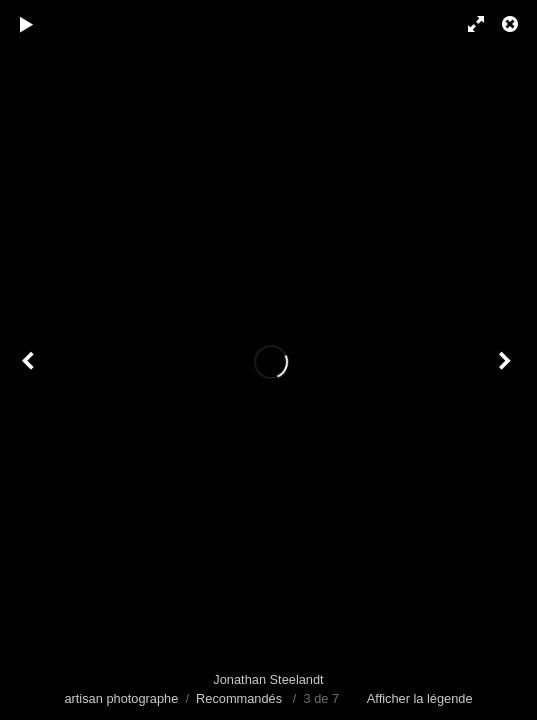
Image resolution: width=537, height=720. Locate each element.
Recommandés (239, 698)
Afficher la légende (420, 698)
